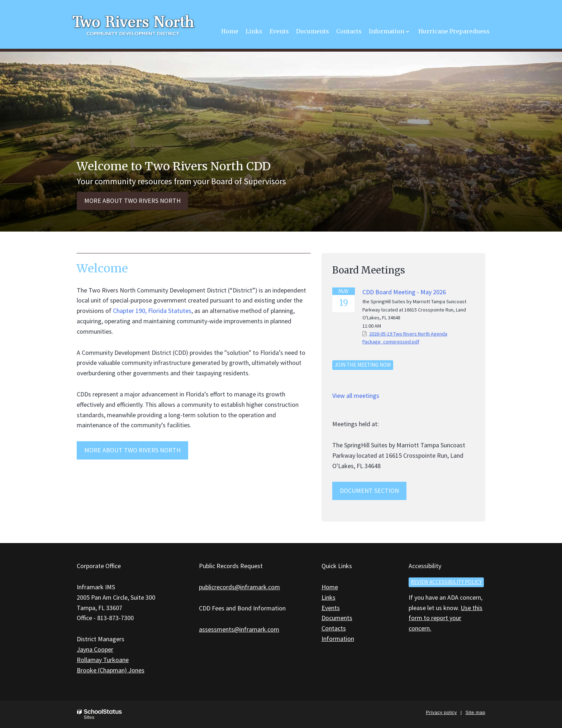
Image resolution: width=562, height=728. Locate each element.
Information (338, 639)
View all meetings (356, 396)
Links (328, 597)
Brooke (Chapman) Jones (111, 670)
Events (331, 608)
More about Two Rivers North (132, 201)
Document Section (369, 491)
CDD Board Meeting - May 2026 (404, 292)
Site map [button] (475, 712)
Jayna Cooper (95, 649)
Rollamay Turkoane (103, 660)
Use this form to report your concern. (446, 618)
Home (330, 587)
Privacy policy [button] (441, 712)
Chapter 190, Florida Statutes (152, 311)
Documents (337, 618)
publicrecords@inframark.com (239, 587)
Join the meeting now (363, 365)
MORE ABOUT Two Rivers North (132, 450)
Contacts (334, 628)
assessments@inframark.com (239, 629)
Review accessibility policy (446, 582)
